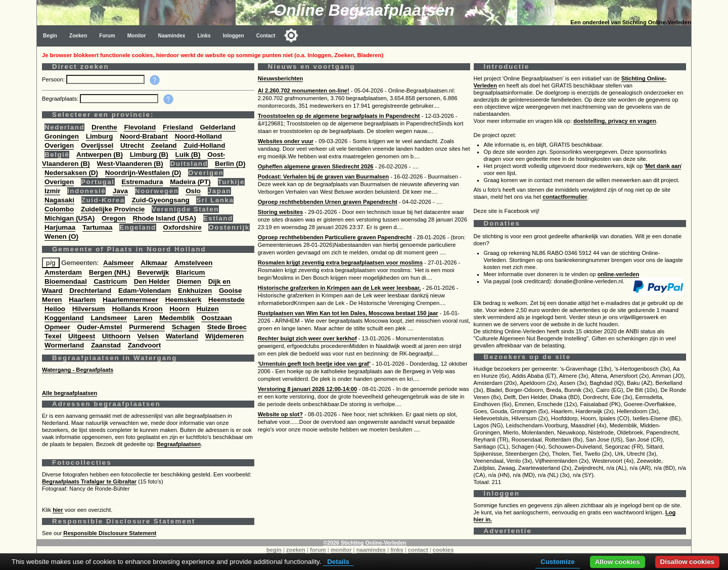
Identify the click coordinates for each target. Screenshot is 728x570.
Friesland (178, 127)
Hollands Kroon (138, 309)
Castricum (110, 281)
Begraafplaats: (61, 99)
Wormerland (64, 345)
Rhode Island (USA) (165, 218)
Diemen (189, 281)
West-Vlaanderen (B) (130, 164)
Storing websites (281, 212)
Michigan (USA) (70, 218)
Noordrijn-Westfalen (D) (143, 173)
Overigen (59, 145)
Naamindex (172, 36)
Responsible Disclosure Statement (110, 533)
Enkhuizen (195, 291)
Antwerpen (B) (100, 155)
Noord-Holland (198, 136)
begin (274, 550)
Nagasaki (59, 200)
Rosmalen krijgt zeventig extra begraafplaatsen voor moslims (340, 262)
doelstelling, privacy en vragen (615, 121)
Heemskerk (184, 300)
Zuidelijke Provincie (113, 209)
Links (204, 36)
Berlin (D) (230, 164)
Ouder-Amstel (100, 327)
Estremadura (142, 182)
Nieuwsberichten (281, 78)
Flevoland (140, 127)
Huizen (208, 309)
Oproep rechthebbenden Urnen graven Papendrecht (328, 202)
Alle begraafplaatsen (70, 393)
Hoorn (179, 309)
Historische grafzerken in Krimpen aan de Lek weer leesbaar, (339, 288)
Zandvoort (145, 345)
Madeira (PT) (190, 182)
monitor (341, 550)
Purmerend (147, 327)
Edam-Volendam (145, 291)
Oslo (193, 191)
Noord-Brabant (144, 136)
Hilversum (89, 309)
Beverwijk (153, 272)
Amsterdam (63, 272)
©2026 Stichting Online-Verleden (365, 543)
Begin (50, 36)
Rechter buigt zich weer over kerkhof (307, 338)
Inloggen (234, 36)
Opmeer (57, 327)
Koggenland (64, 318)
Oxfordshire (182, 227)
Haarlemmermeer (130, 300)
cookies (443, 550)
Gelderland (217, 127)
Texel (53, 336)
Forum (107, 36)
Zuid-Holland (204, 145)
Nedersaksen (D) (71, 173)
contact (418, 550)
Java (120, 191)
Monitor (137, 36)
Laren (143, 318)
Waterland (182, 336)
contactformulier (565, 197)
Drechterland (90, 291)
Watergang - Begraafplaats (78, 370)
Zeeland (164, 145)
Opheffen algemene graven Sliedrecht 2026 (316, 166)
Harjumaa (60, 227)
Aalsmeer (119, 263)
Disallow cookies (687, 562)
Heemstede (226, 300)
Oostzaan (216, 318)
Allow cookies (618, 562)
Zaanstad (106, 345)
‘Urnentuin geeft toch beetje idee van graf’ (314, 364)
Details (338, 562)
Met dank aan (663, 166)
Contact (266, 36)
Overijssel (97, 145)
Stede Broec (227, 327)
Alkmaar (154, 263)
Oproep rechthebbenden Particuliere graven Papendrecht (335, 237)
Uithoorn (116, 336)
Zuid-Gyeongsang (160, 200)
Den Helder (152, 281)
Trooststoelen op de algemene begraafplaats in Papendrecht (339, 116)
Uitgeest (82, 336)
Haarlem (82, 300)
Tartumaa (98, 227)
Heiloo (55, 309)
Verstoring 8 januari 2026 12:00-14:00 (308, 389)
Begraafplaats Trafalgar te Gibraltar (89, 481)
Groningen (62, 136)
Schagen (186, 327)
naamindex (371, 550)
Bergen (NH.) (110, 272)
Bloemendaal (66, 281)
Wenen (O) (61, 236)
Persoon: (54, 79)
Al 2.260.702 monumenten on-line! (304, 91)
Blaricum (191, 272)
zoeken (296, 550)
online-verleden (619, 274)
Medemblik (177, 318)
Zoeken (78, 36)
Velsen (148, 336)
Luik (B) (188, 155)
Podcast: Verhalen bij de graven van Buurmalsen (323, 177)
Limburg (100, 136)
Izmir (52, 191)
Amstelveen (193, 263)
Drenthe (104, 127)
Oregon (114, 218)
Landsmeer (109, 318)
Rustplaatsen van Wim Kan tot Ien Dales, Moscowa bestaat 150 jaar (348, 313)
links (397, 550)
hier (58, 510)
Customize (557, 562)
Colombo (59, 209)
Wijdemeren (224, 336)
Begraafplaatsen (179, 444)
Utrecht (132, 145)
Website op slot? (280, 414)
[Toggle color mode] (291, 35)
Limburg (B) (149, 155)
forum (318, 550)
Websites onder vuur (286, 141)
